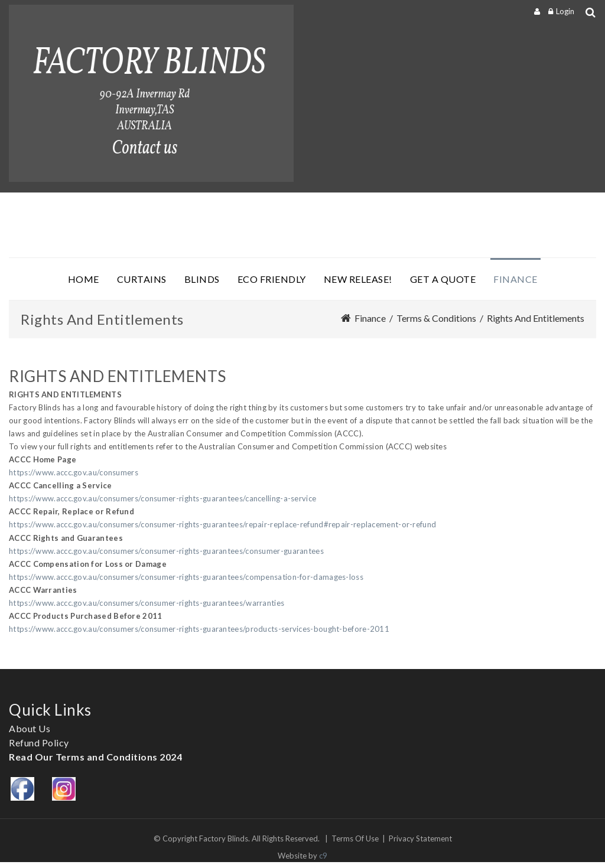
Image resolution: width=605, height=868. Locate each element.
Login (565, 11)
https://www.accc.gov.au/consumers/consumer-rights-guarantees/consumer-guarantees (166, 551)
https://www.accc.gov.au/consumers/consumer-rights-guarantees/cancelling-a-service (162, 498)
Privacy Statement (420, 838)
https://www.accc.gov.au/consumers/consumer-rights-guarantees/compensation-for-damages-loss (186, 577)
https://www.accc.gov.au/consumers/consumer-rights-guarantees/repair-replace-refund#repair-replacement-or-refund (222, 524)
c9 (323, 856)
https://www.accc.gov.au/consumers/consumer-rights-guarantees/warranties (147, 603)
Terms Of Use (355, 838)
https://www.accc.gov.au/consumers (74, 472)
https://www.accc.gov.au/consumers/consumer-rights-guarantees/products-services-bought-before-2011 (199, 629)
